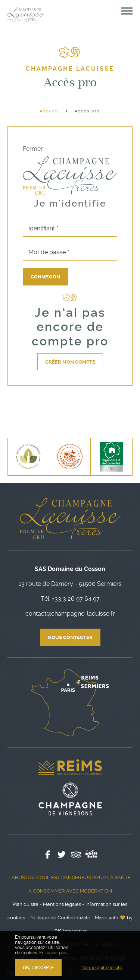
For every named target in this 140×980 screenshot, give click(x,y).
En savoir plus (53, 953)
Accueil (49, 111)
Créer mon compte (70, 362)
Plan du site (26, 904)
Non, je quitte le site (102, 968)
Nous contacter (70, 637)
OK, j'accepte (38, 968)
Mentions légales (62, 904)
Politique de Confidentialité (60, 918)
